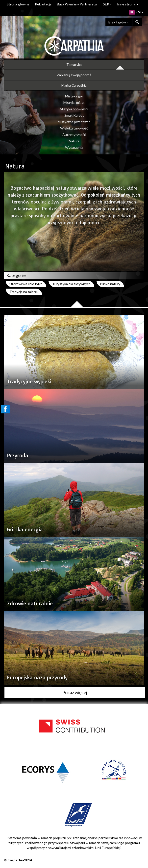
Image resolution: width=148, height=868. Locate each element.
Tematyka (74, 65)
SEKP (107, 4)
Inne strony (128, 4)
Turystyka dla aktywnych (71, 284)
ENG (139, 12)
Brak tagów (119, 22)
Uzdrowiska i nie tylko (26, 284)
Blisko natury (110, 284)
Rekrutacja (43, 4)
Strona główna (18, 4)
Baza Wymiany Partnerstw (77, 4)
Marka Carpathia (74, 85)
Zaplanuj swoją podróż (74, 75)
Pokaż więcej (75, 692)
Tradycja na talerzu (24, 292)
